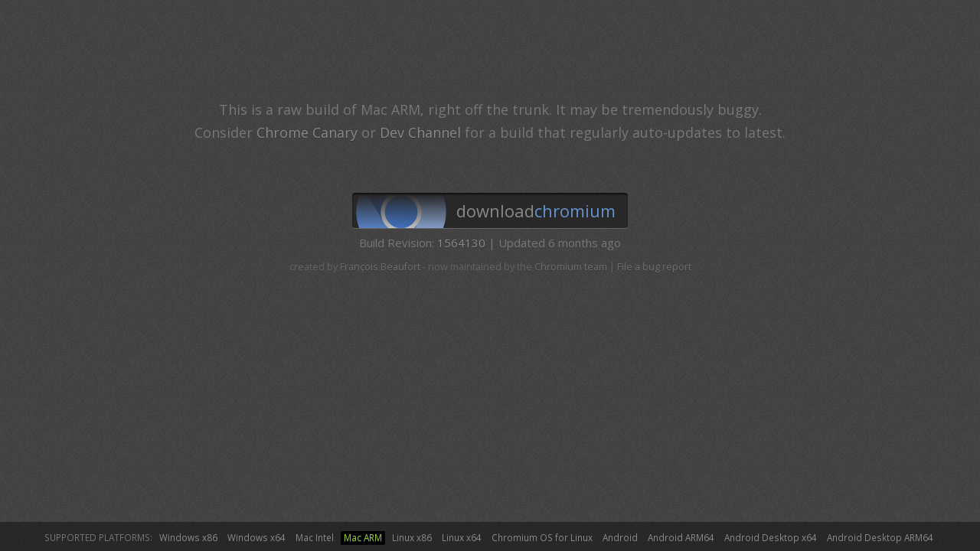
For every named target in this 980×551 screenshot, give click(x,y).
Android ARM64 (681, 537)
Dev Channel (420, 132)
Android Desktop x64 (771, 537)
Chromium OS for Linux (542, 537)
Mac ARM (363, 537)
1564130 (461, 243)
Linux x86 (412, 537)
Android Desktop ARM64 (880, 537)
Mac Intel (315, 537)
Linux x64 (462, 537)
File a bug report (654, 267)
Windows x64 (256, 537)
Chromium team (571, 267)
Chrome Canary (307, 132)
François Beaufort (380, 267)
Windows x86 (188, 537)
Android (620, 537)
